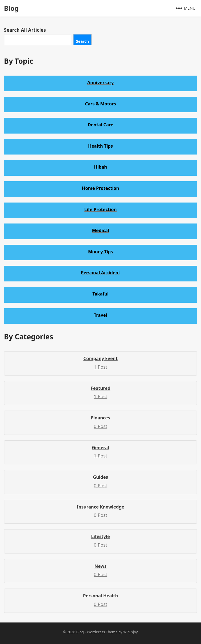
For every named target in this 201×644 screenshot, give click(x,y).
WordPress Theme (102, 632)
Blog (11, 8)
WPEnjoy (131, 632)
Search (82, 41)
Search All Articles (25, 30)
